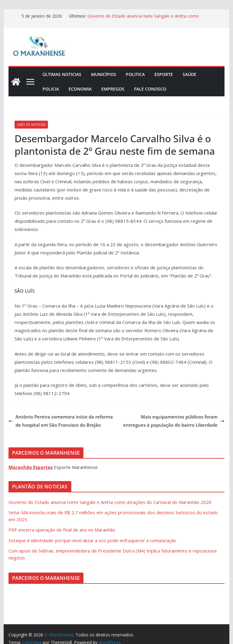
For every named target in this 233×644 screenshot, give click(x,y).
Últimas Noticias (62, 74)
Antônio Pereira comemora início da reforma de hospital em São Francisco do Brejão (61, 421)
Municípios (104, 74)
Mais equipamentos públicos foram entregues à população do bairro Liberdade (174, 421)
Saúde (189, 74)
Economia (80, 89)
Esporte (164, 74)
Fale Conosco (150, 89)
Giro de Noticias (31, 125)
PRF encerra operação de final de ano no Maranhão (62, 530)
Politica (135, 74)
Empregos (113, 89)
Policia (51, 89)
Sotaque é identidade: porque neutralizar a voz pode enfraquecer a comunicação (92, 540)
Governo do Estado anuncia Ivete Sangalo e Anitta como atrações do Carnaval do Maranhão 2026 (143, 19)
